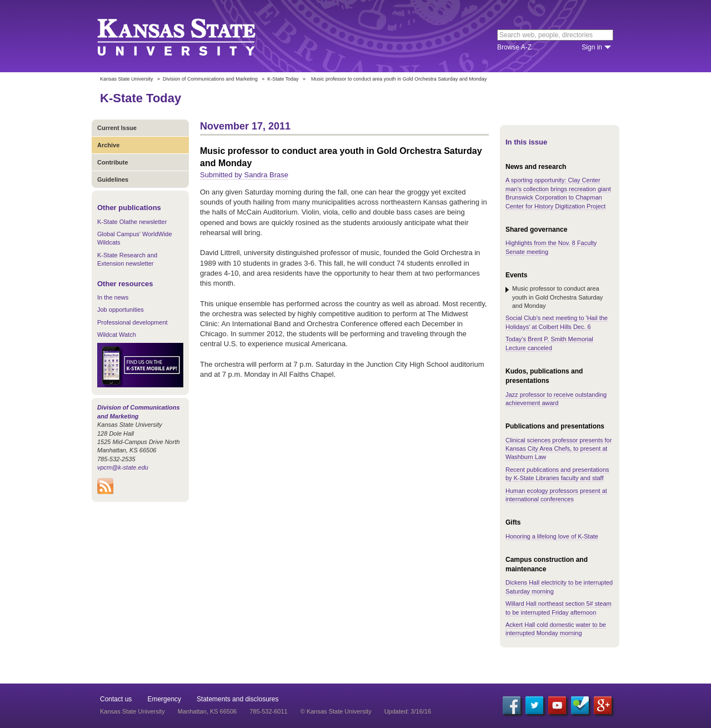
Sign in (592, 47)
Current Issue (117, 128)
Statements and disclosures (237, 699)
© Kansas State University (336, 711)
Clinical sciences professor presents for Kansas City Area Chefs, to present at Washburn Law (559, 449)
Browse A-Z (514, 47)
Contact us (116, 699)
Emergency (164, 699)
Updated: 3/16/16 (408, 711)
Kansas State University (190, 36)
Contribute (113, 162)
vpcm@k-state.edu (123, 467)
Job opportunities (121, 310)
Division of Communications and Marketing (210, 79)
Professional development (132, 322)
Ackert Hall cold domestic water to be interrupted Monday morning (556, 629)
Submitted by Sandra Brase (244, 175)
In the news (113, 297)
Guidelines (113, 179)
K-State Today (283, 79)
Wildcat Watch (117, 335)
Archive (108, 145)
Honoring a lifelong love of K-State (552, 536)
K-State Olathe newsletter (132, 222)
